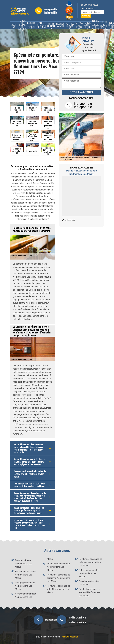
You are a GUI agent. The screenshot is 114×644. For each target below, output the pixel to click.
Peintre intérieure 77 (51, 26)
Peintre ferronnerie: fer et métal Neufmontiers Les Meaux (90, 592)
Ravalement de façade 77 (61, 26)
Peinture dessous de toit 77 (87, 26)
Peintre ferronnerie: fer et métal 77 (41, 26)
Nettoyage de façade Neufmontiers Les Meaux (25, 586)
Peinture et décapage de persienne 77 (95, 26)
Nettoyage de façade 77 (70, 26)
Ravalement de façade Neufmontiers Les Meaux (26, 575)
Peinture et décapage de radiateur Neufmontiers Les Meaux (91, 562)
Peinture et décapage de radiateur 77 (22, 26)
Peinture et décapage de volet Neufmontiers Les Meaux (58, 589)
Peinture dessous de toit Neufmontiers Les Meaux (59, 567)
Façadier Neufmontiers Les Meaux (90, 583)
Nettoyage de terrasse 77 (79, 26)
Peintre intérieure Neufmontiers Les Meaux (24, 564)
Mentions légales (70, 637)
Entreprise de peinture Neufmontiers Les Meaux (89, 573)
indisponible (51, 9)
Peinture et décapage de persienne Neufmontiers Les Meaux (58, 578)
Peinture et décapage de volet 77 (104, 26)
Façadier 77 (14, 26)
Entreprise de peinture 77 (31, 26)
